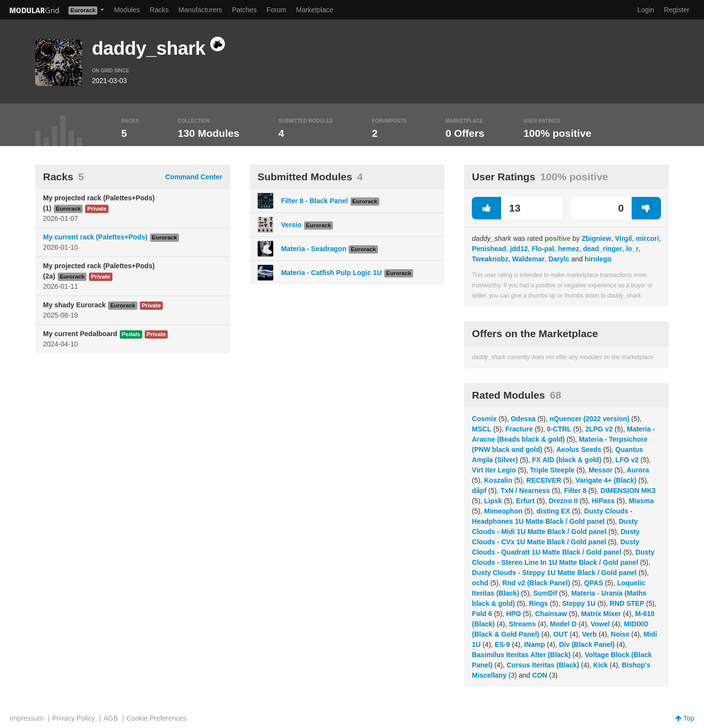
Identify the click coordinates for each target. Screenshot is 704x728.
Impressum (27, 718)
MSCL (482, 429)
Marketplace (315, 10)
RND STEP (627, 603)
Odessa (523, 419)
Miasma (641, 501)
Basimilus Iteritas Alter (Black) (521, 655)
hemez (569, 249)
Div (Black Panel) (587, 644)
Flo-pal (543, 249)
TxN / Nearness (525, 491)
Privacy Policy (74, 718)
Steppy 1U (579, 603)
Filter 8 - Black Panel (315, 201)
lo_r (632, 249)
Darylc (559, 259)
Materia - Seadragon (314, 249)
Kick (601, 665)
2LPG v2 (599, 429)
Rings (539, 603)
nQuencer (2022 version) (589, 419)
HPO (513, 614)
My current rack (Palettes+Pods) (95, 237)
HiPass (603, 501)
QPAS (594, 583)
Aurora (638, 470)
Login (646, 10)
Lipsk (493, 501)
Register (677, 10)
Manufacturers (200, 10)
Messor (601, 470)
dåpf (479, 491)
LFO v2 (627, 460)
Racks (159, 10)
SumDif (545, 593)
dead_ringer (603, 249)
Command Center (194, 177)
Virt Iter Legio (494, 470)
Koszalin (498, 480)
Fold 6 (482, 614)
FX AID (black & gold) (567, 460)
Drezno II (563, 501)
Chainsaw (551, 614)
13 (496, 208)
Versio (291, 225)
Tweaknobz (490, 259)
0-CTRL (559, 429)
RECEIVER (544, 480)
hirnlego (598, 259)
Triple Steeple (552, 470)
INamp (535, 644)
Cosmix (484, 419)
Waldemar (528, 259)
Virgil (624, 238)
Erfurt (526, 501)
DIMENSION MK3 (628, 491)
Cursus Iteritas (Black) (543, 665)
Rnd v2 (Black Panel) (537, 583)
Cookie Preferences (157, 718)
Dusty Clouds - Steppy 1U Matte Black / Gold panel (554, 573)
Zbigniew (596, 238)
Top (685, 718)
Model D (563, 624)
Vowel (600, 624)
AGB (110, 718)
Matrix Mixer (601, 614)
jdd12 (519, 249)
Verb (589, 634)
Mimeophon (503, 511)
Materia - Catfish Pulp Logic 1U (331, 273)
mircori (647, 238)
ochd (480, 583)
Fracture (519, 429)
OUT (561, 634)
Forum (276, 10)
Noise (620, 634)
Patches (244, 10)
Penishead (489, 249)
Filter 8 (575, 491)
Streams (522, 624)
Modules (127, 10)
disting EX (553, 511)
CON (539, 675)
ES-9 (502, 644)
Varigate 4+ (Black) (606, 480)
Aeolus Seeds (579, 450)
